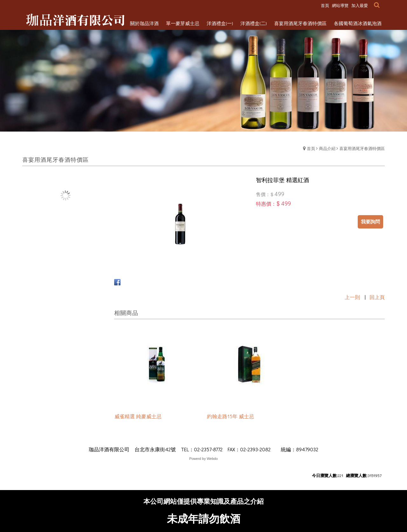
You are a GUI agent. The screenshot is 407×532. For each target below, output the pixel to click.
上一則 (352, 297)
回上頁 (377, 297)
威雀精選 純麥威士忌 (138, 416)
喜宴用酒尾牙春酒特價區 (362, 148)
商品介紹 (327, 148)
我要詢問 (370, 222)
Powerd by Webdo (203, 459)
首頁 (311, 148)
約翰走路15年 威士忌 (231, 416)
